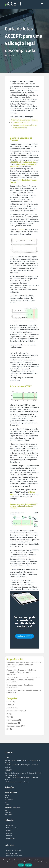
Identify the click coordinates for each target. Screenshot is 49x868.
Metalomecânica (12, 828)
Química (9, 836)
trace (7, 810)
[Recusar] (47, 863)
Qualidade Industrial (14, 726)
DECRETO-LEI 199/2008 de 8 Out (23, 162)
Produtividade (12, 723)
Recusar (29, 865)
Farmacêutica (11, 838)
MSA (8, 714)
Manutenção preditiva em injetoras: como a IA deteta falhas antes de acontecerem (24, 664)
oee (6, 802)
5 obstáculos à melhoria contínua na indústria (24, 690)
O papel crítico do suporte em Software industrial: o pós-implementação (21, 671)
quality (7, 795)
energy (7, 804)
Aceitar (21, 865)
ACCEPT (21, 230)
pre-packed (9, 815)
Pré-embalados (12, 720)
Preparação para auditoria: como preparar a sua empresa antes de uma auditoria (23, 679)
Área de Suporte (12, 853)
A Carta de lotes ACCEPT (20, 122)
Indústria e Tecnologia (15, 711)
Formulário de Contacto (14, 856)
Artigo (9, 705)
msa (6, 798)
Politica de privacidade (14, 851)
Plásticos (9, 833)
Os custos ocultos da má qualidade (20, 685)
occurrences (9, 800)
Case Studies (11, 708)
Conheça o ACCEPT (24, 636)
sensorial (8, 812)
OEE (8, 717)
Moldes (9, 830)
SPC (8, 729)
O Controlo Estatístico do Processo (24, 120)
